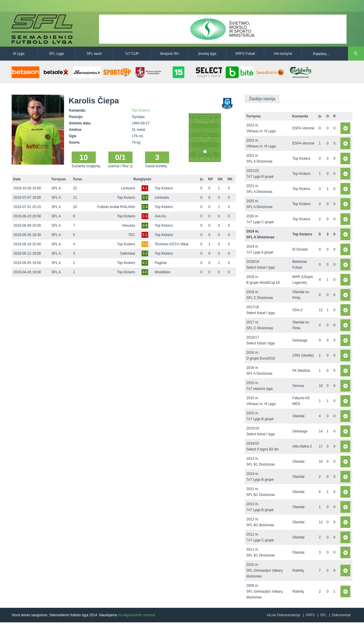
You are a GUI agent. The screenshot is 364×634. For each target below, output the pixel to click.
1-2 (145, 253)
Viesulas (129, 226)
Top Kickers (141, 110)
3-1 (145, 198)
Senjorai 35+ (170, 54)
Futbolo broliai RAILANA (116, 207)
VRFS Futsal (245, 54)
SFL (323, 615)
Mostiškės (162, 272)
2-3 (145, 216)
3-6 (145, 226)
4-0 (145, 272)
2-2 (145, 244)
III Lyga (19, 54)
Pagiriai (160, 263)
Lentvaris (128, 188)
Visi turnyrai (283, 54)
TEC (132, 235)
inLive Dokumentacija (283, 615)
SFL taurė (94, 54)
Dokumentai (341, 615)
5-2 (145, 235)
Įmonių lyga (207, 54)
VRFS (310, 615)
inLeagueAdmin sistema (137, 615)
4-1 (145, 188)
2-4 (145, 207)
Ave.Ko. (161, 216)
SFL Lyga (56, 54)
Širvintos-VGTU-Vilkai (172, 244)
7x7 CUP (132, 54)
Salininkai (128, 253)
